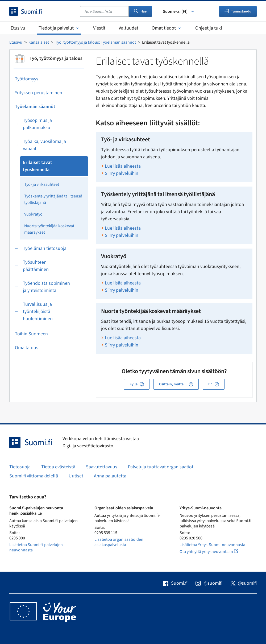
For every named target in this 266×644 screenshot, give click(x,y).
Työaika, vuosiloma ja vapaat (44, 145)
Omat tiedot (167, 28)
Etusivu (18, 28)
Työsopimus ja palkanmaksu (37, 124)
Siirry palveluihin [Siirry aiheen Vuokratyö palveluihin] (122, 290)
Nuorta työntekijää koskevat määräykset (49, 229)
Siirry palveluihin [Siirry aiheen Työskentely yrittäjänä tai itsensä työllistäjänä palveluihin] (122, 235)
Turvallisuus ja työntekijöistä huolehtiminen (38, 311)
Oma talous (27, 348)
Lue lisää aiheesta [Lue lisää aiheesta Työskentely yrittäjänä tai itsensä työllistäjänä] (123, 228)
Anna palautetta (110, 476)
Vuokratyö (33, 214)
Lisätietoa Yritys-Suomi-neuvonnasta (212, 545)
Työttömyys (27, 79)
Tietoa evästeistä (58, 467)
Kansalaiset (39, 42)
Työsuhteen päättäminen (36, 266)
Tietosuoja (20, 467)
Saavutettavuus (102, 467)
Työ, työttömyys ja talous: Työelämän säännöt (95, 42)
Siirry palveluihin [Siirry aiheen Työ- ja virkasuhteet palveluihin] (122, 173)
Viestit (99, 28)
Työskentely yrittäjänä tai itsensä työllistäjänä (53, 199)
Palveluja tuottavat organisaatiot (161, 467)
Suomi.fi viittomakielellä (34, 476)
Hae (140, 11)
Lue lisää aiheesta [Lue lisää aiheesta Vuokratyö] (123, 283)
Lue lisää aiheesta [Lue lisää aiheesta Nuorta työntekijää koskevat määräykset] (123, 338)
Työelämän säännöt (35, 107)
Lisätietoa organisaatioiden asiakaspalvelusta (119, 542)
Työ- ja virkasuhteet (42, 184)
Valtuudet (128, 28)
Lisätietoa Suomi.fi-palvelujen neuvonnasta (36, 547)
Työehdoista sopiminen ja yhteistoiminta (46, 287)
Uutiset (76, 476)
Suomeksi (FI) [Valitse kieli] (179, 11)
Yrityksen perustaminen (39, 93)
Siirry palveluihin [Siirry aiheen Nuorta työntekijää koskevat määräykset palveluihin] (122, 345)
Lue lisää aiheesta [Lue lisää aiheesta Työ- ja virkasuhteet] (123, 166)
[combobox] (104, 11)
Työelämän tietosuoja (45, 248)
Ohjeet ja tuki (209, 28)
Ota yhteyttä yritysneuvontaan (215, 552)
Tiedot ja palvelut (59, 28)
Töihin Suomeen (31, 334)
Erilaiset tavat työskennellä (38, 166)
